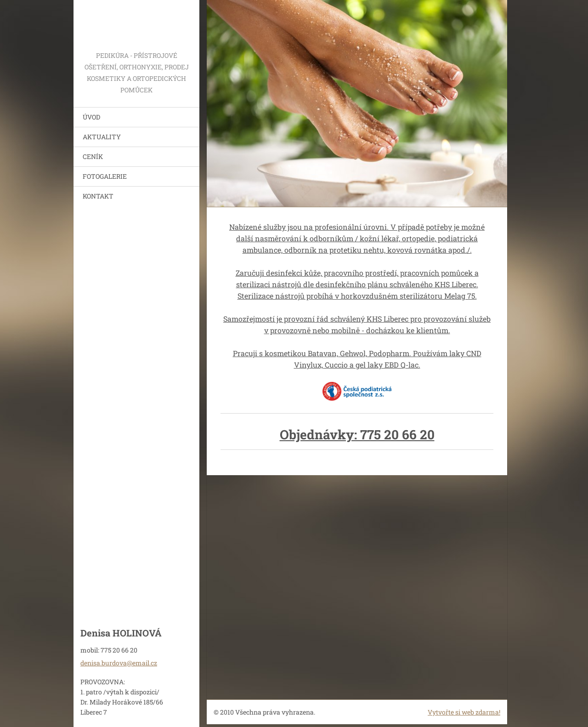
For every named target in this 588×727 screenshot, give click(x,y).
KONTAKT (98, 196)
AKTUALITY (102, 137)
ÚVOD (91, 117)
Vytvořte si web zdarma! (464, 712)
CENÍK (93, 156)
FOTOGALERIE (105, 176)
